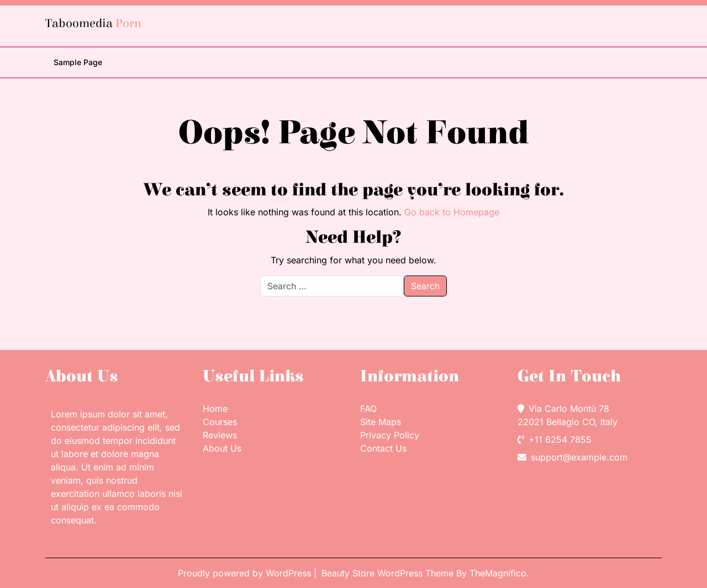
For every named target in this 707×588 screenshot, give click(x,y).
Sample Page (78, 62)
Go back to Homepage (452, 212)
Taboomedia (93, 23)
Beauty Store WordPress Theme (389, 573)
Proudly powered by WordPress (246, 573)
